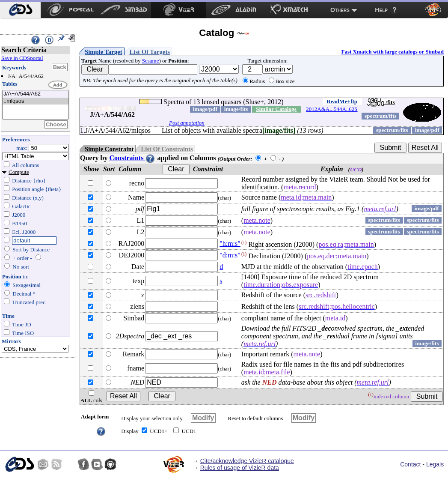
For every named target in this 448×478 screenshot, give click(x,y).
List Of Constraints (167, 149)
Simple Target (104, 52)
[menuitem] (20, 10)
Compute (19, 172)
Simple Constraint (109, 149)
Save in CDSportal (22, 58)
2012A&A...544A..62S (332, 109)
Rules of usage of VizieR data (240, 468)
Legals (435, 464)
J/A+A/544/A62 (36, 94)
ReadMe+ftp (342, 101)
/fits (381, 102)
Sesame (151, 61)
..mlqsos (36, 101)
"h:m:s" (230, 243)
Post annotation (187, 123)
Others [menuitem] (340, 10)
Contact (410, 464)
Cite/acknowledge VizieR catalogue (247, 461)
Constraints (132, 158)
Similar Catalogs (276, 109)
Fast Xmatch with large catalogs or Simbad (392, 52)
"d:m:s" (230, 255)
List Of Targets (150, 52)
